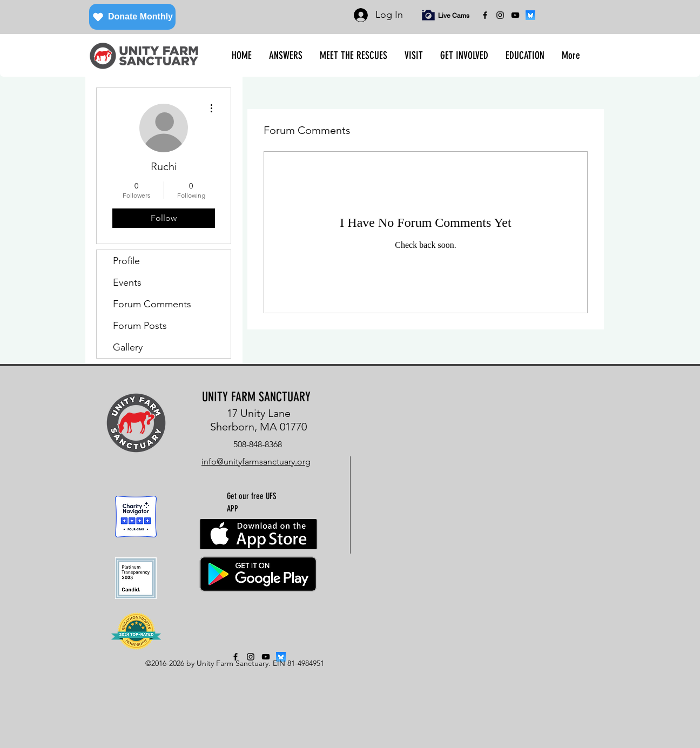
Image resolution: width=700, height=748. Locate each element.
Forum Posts (140, 326)
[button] (286, 56)
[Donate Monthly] (132, 17)
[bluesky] (530, 15)
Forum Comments (152, 304)
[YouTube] (515, 15)
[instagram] (500, 15)
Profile (126, 261)
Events (127, 282)
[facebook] (485, 15)
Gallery (128, 347)
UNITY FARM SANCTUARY (256, 397)
